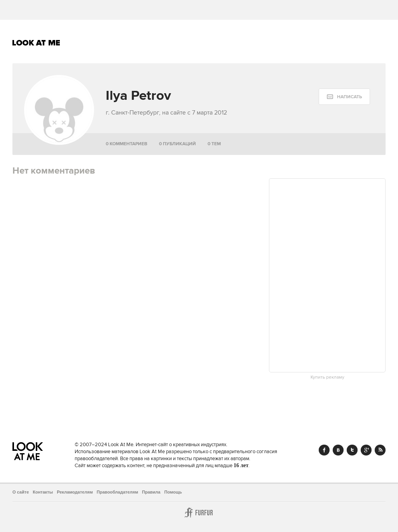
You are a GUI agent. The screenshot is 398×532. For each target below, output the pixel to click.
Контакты (43, 492)
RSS (380, 450)
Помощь (173, 492)
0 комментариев (127, 144)
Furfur (199, 513)
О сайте (21, 492)
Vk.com (338, 450)
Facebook (324, 450)
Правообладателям (118, 492)
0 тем (214, 144)
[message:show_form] (344, 97)
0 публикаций (177, 144)
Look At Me (36, 43)
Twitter (352, 450)
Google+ (366, 450)
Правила (151, 492)
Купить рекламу (327, 377)
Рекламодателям (75, 492)
